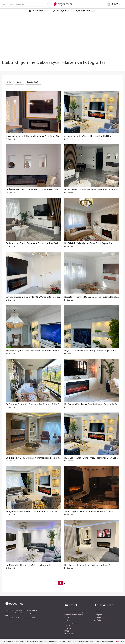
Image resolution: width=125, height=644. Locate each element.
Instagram (98, 615)
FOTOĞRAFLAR (37, 11)
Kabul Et (118, 641)
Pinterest (98, 617)
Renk (20, 82)
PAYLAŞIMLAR (61, 11)
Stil (10, 82)
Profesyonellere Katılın (74, 615)
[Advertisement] (62, 32)
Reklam (68, 617)
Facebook (98, 612)
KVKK (67, 631)
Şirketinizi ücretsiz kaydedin (76, 612)
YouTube (98, 620)
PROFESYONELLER (86, 11)
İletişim (67, 620)
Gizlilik (67, 626)
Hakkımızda (69, 634)
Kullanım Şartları (71, 623)
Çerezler (68, 628)
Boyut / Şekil (33, 82)
